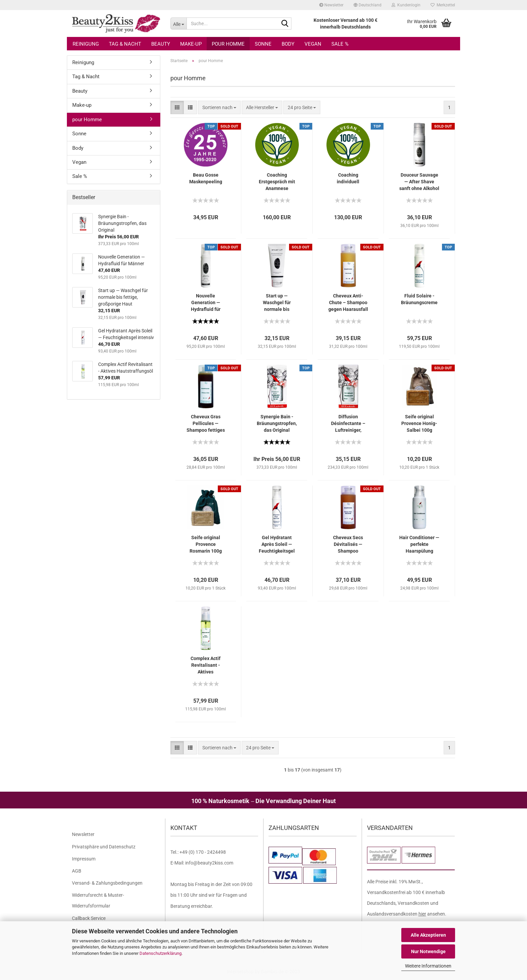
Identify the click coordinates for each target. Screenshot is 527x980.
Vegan (313, 44)
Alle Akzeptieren (428, 935)
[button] (368, 5)
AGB (77, 871)
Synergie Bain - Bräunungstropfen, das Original (277, 423)
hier (422, 914)
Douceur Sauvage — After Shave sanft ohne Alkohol (419, 182)
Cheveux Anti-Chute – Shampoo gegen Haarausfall (348, 302)
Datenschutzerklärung (160, 953)
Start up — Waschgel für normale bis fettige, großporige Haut (277, 303)
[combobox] (219, 107)
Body (288, 44)
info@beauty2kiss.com (209, 863)
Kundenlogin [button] (406, 5)
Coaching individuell (348, 178)
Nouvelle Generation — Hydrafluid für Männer (206, 303)
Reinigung (86, 44)
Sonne (263, 44)
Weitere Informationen (428, 966)
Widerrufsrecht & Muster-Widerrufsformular (98, 900)
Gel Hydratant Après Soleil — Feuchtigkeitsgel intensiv (277, 545)
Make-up (191, 44)
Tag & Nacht (125, 44)
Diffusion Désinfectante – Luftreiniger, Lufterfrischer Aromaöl (348, 424)
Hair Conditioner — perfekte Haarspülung (419, 544)
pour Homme (228, 44)
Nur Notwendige (428, 951)
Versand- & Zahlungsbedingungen (107, 883)
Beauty (161, 44)
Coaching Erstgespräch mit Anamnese (277, 182)
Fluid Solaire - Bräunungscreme (419, 299)
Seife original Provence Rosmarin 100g (206, 544)
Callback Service (89, 918)
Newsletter (331, 5)
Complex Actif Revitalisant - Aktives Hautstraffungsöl (206, 665)
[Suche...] (178, 24)
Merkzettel (443, 5)
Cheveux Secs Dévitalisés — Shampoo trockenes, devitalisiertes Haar (348, 545)
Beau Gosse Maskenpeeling (206, 178)
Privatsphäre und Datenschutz (104, 847)
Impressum (84, 859)
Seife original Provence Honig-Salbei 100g (419, 423)
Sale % (340, 44)
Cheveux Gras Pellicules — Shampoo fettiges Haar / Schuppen (206, 424)
